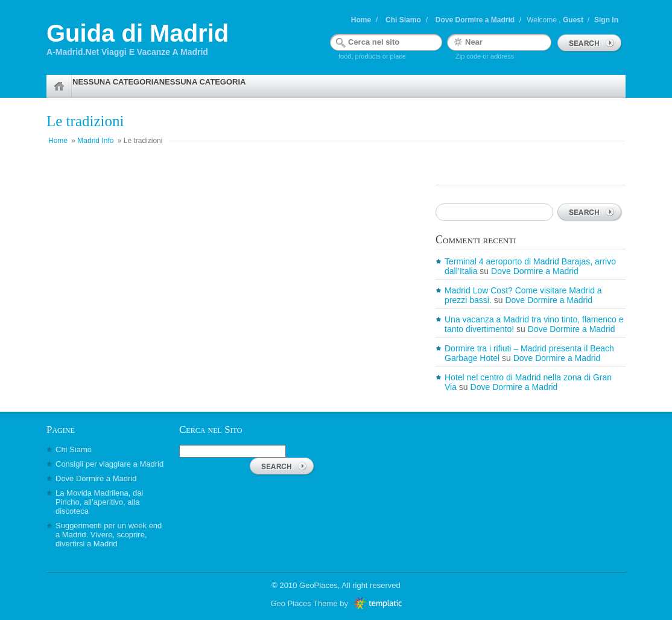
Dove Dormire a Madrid (475, 20)
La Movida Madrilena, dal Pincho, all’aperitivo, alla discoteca (99, 502)
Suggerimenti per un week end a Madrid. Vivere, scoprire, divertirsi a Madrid (109, 535)
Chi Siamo (403, 20)
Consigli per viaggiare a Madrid (109, 464)
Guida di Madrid (138, 33)
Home (361, 20)
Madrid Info (95, 141)
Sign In (606, 20)
